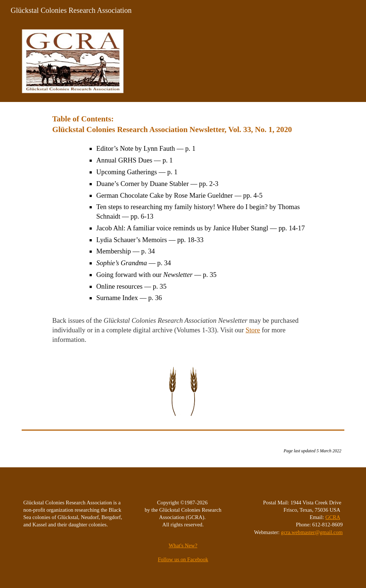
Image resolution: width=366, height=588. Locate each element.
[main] (183, 229)
